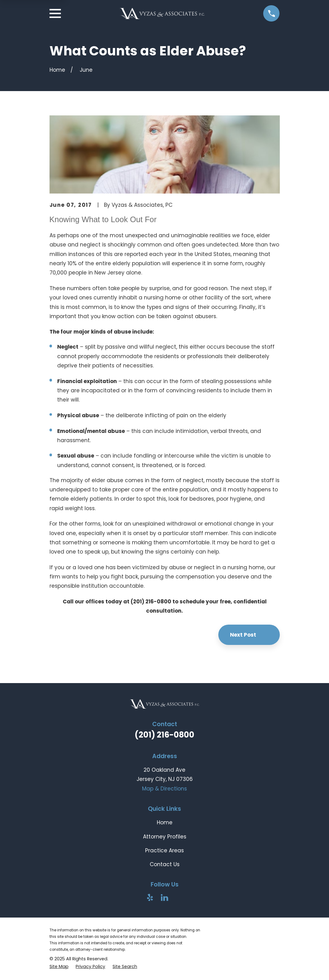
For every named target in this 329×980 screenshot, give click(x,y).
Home (165, 822)
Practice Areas (164, 850)
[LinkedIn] (164, 898)
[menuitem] (59, 967)
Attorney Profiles (165, 837)
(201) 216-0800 (164, 735)
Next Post (249, 635)
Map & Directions (164, 789)
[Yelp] (150, 898)
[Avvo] (179, 898)
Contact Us (165, 864)
